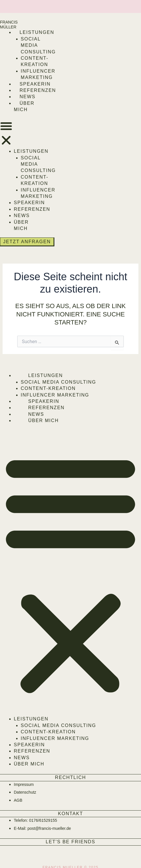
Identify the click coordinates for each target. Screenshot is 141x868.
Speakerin (35, 84)
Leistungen (37, 32)
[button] (6, 134)
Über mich (43, 421)
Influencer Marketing (55, 395)
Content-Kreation (48, 388)
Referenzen (38, 90)
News (27, 97)
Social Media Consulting (58, 382)
